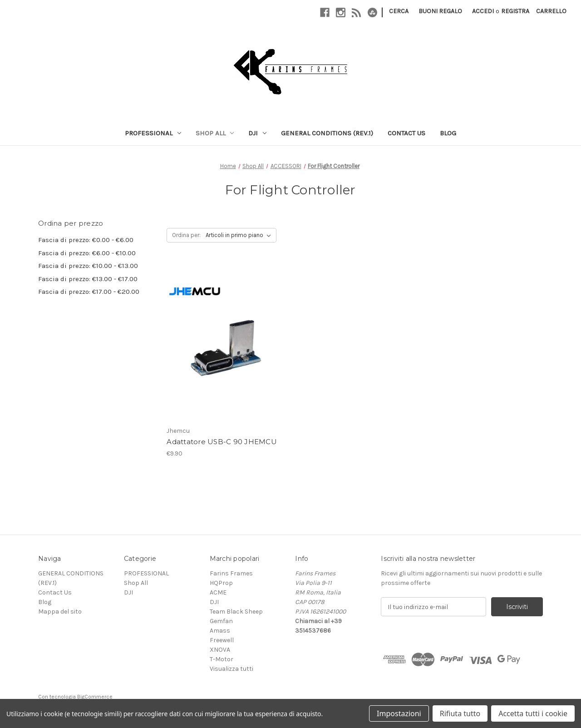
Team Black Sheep (236, 612)
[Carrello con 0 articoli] (551, 11)
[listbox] (240, 235)
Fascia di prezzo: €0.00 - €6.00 (86, 240)
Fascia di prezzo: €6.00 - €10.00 (87, 253)
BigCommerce (95, 697)
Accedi (483, 11)
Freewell (222, 640)
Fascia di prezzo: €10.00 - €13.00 (88, 266)
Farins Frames (231, 573)
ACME (218, 592)
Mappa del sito (60, 612)
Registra (515, 11)
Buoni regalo (440, 11)
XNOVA (220, 650)
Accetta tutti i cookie (533, 713)
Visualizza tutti (231, 669)
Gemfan (221, 621)
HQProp (221, 583)
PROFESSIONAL (153, 133)
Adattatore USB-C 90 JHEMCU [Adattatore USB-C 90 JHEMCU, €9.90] (222, 442)
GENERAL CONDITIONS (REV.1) (327, 133)
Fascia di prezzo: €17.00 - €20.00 (89, 292)
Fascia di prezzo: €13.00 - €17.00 (88, 279)
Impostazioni (399, 713)
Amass (220, 631)
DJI (257, 133)
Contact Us (406, 133)
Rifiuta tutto (460, 713)
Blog (448, 133)
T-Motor (222, 659)
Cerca (399, 11)
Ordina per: (186, 235)
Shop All (215, 133)
